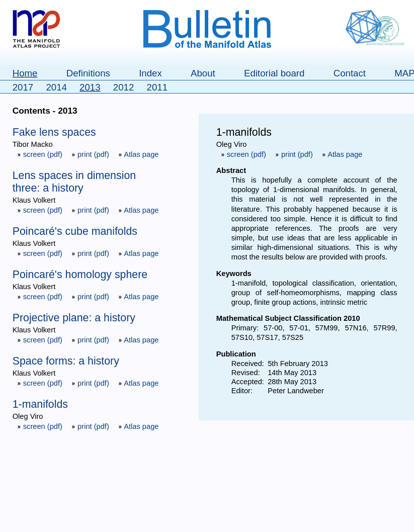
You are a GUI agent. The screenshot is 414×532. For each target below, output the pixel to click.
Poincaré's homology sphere (80, 275)
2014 (56, 87)
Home (25, 73)
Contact (350, 73)
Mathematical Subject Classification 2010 (288, 318)
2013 (90, 87)
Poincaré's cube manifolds (75, 231)
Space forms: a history (66, 361)
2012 (124, 87)
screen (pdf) (41, 154)
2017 (23, 87)
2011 (157, 87)
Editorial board (274, 73)
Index (150, 73)
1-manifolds (40, 404)
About (203, 73)
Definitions (88, 73)
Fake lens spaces (54, 132)
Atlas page (139, 154)
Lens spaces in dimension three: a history (74, 182)
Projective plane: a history (74, 318)
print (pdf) (91, 154)
